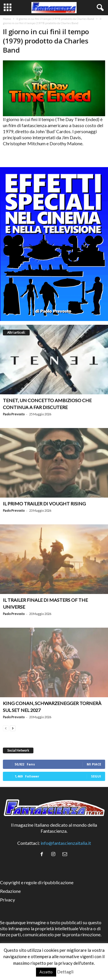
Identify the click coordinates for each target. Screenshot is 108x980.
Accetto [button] (46, 972)
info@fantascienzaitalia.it (66, 843)
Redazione (10, 891)
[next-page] (13, 728)
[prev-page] (6, 728)
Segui (96, 776)
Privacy (7, 900)
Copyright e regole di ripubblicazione (37, 882)
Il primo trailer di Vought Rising (44, 504)
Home (7, 19)
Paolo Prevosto (14, 414)
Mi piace (94, 764)
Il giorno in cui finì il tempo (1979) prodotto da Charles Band (55, 19)
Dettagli (65, 972)
